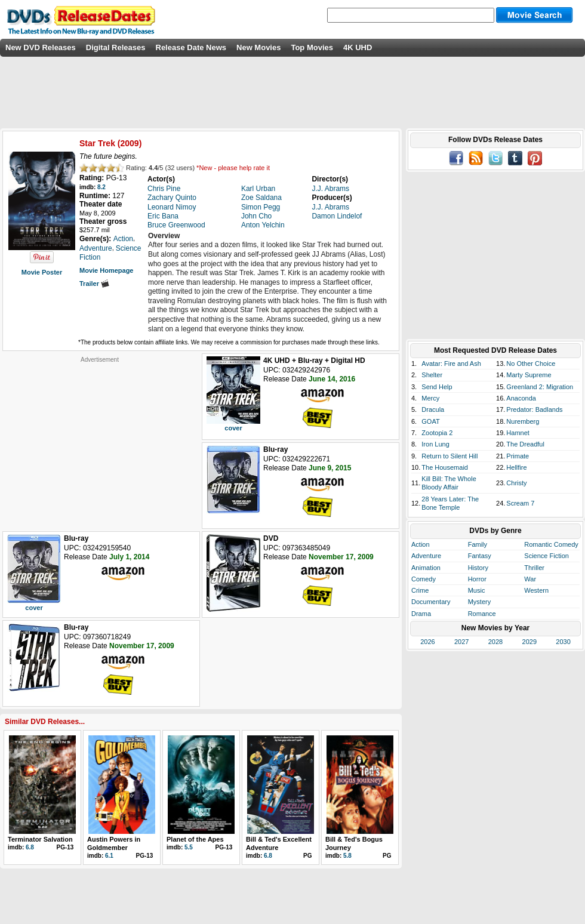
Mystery (480, 602)
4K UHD (358, 47)
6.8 (30, 847)
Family (478, 544)
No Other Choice (531, 364)
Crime (420, 590)
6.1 (109, 856)
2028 (495, 642)
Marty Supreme (529, 375)
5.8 (347, 856)
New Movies (258, 47)
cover (233, 428)
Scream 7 (520, 503)
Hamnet (518, 433)
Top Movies (312, 47)
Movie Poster (42, 272)
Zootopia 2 (437, 433)
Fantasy (480, 556)
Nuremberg (523, 421)
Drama (421, 614)
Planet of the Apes (195, 839)
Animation (426, 568)
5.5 (189, 847)
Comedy (424, 579)
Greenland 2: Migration (540, 387)
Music (477, 590)
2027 (461, 642)
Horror (477, 579)
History (478, 568)
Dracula (433, 409)
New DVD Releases (41, 47)
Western (536, 590)
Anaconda (521, 398)
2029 (529, 642)
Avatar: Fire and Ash (451, 364)
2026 (427, 642)
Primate (518, 456)
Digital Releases (116, 47)
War (530, 579)
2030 (563, 642)
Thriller (534, 568)
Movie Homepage (106, 270)
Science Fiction (546, 556)
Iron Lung (435, 444)
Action (421, 544)
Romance (482, 614)
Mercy (430, 398)
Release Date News (191, 47)
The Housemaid (445, 467)
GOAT (430, 421)
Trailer (94, 284)
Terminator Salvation (40, 839)
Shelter (432, 375)
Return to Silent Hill (449, 456)
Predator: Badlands (534, 409)
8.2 (101, 187)
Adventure (426, 556)
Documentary (431, 602)
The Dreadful (525, 444)
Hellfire (516, 467)
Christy (516, 483)
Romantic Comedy (551, 544)
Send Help (437, 387)
